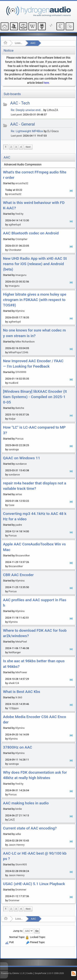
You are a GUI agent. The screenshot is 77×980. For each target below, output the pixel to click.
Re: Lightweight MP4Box (27, 131)
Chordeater (15, 250)
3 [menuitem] (16, 147)
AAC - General (22, 124)
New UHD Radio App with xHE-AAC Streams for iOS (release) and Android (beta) (35, 264)
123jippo (14, 708)
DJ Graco (53, 131)
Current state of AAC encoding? (30, 828)
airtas (19, 494)
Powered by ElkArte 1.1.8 (13, 973)
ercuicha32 (22, 183)
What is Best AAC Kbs (22, 692)
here (46, 83)
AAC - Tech (20, 103)
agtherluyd (15, 225)
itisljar (12, 419)
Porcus (19, 439)
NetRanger (15, 652)
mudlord (13, 383)
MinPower (21, 672)
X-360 (19, 697)
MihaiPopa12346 (18, 352)
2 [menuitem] (11, 147)
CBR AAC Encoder (18, 575)
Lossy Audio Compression (19, 43)
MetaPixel (21, 642)
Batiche (20, 408)
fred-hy (19, 214)
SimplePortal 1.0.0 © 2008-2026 (49, 973)
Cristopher (21, 239)
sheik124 (14, 683)
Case (11, 505)
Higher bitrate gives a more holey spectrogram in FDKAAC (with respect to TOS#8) (35, 300)
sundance (21, 464)
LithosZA (53, 110)
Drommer (21, 890)
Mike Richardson (25, 342)
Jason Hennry (17, 845)
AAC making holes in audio (26, 803)
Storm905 (21, 864)
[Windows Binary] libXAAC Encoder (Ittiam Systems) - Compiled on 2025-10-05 (35, 397)
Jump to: (18, 931)
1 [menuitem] (6, 147)
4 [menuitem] (21, 147)
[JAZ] (12, 820)
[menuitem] (28, 147)
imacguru (21, 275)
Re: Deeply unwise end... (27, 110)
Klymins (20, 311)
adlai (18, 834)
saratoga (14, 449)
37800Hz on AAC (18, 747)
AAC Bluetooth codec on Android (31, 233)
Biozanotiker (23, 555)
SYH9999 (21, 372)
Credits (29, 973)
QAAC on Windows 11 (21, 458)
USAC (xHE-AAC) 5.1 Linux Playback (34, 884)
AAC (33, 43)
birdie (19, 809)
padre (19, 525)
